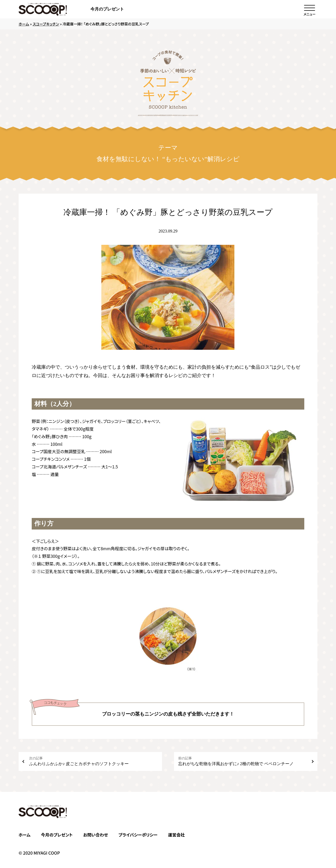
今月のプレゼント (107, 9)
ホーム (24, 24)
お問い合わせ (95, 835)
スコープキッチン (46, 24)
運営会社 (176, 835)
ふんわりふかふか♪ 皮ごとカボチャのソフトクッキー (93, 761)
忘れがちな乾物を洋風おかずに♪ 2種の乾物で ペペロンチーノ (243, 761)
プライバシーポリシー (138, 835)
